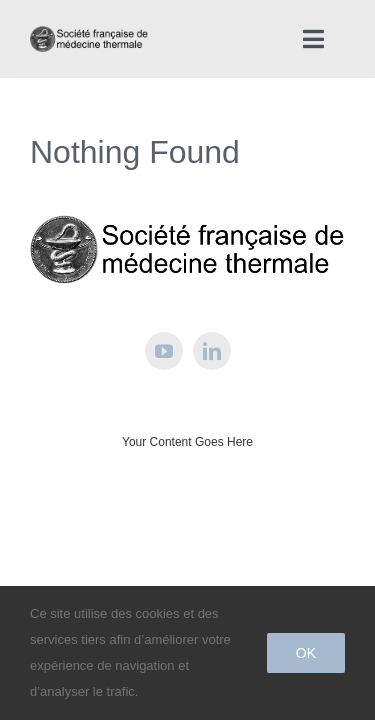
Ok (306, 653)
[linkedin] (212, 401)
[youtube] (164, 401)
